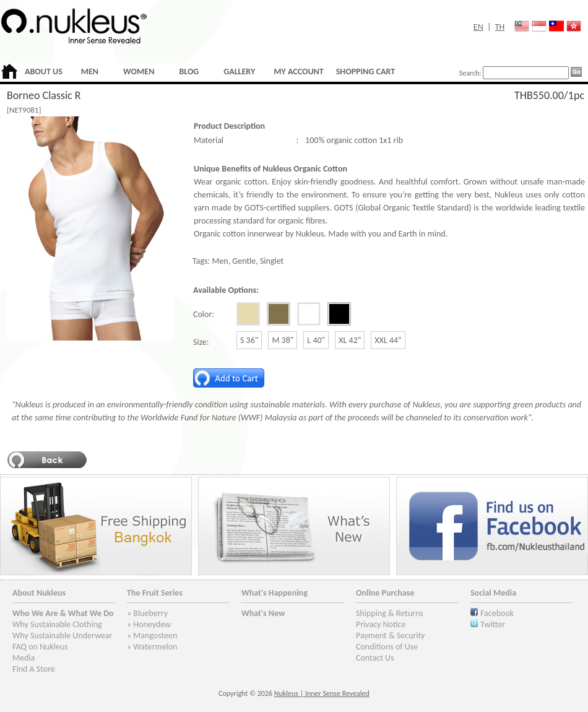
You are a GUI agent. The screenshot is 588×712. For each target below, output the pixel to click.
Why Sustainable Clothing (57, 624)
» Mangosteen (152, 636)
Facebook (497, 613)
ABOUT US (44, 72)
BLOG (189, 72)
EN (478, 27)
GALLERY (239, 72)
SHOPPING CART (365, 72)
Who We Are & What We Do (63, 613)
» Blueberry (147, 613)
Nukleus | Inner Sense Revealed (322, 693)
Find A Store (34, 669)
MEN (90, 72)
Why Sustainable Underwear (62, 636)
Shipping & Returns (390, 613)
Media (24, 658)
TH (500, 27)
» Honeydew (149, 624)
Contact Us (375, 658)
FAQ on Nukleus (40, 647)
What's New (263, 613)
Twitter (493, 624)
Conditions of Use (387, 647)
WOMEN (139, 72)
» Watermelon (152, 647)
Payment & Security (390, 636)
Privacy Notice (381, 624)
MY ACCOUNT (298, 72)
